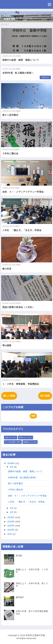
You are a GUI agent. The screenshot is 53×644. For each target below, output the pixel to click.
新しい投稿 (9, 396)
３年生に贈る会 (10, 153)
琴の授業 (7, 345)
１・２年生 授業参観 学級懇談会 (21, 384)
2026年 (11, 463)
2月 (12, 508)
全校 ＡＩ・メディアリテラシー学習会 (23, 192)
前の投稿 (45, 396)
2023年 (11, 526)
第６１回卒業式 (10, 115)
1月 (12, 512)
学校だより (23, 438)
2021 (10, 534)
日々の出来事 (10, 442)
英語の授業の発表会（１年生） (18, 307)
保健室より (28, 442)
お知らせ (45, 77)
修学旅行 (20, 597)
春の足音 (7, 269)
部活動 (19, 556)
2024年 (11, 521)
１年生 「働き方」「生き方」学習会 (22, 230)
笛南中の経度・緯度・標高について (21, 60)
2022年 (11, 530)
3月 (12, 467)
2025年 (11, 517)
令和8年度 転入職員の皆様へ (18, 73)
